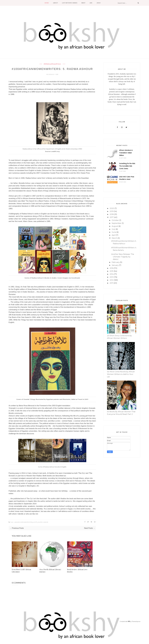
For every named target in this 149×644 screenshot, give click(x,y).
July (114, 229)
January (115, 265)
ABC (91, 3)
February (116, 262)
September (117, 223)
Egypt (35, 522)
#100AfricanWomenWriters (52, 64)
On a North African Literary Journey (50, 571)
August (115, 226)
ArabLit (63, 214)
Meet (83, 3)
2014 (112, 274)
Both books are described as (54, 476)
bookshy (52, 74)
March (114, 238)
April (114, 235)
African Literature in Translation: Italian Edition (126, 153)
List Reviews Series (70, 3)
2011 (111, 283)
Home (47, 3)
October (115, 220)
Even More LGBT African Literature (21, 571)
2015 (112, 271)
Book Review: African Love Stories (77, 571)
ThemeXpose (136, 621)
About (55, 3)
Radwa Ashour (43, 522)
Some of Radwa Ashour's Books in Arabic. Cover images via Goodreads (52, 278)
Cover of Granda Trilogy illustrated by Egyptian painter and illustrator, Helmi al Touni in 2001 (52, 399)
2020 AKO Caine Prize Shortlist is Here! (127, 178)
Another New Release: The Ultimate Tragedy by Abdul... (123, 257)
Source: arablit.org (52, 151)
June (114, 232)
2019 (112, 211)
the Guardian (83, 178)
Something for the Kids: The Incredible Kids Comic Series (127, 166)
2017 (112, 217)
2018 (112, 214)
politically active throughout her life (36, 426)
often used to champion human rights (69, 431)
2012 (112, 280)
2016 (112, 268)
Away (99, 3)
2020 (112, 208)
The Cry (82, 473)
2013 (112, 277)
